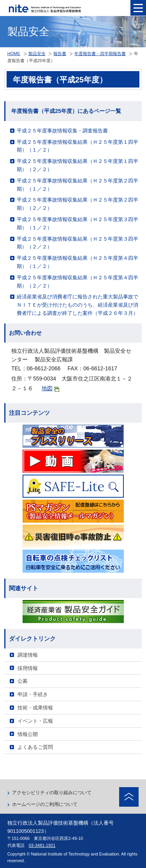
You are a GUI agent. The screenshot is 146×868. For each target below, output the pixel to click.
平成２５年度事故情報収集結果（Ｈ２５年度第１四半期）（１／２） (77, 146)
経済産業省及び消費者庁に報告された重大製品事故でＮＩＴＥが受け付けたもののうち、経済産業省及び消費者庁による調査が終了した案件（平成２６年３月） (77, 305)
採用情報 (28, 668)
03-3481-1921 (42, 845)
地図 (50, 388)
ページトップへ (129, 797)
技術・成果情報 (35, 708)
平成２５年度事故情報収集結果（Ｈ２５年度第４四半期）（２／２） (77, 282)
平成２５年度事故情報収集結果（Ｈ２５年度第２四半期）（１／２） (77, 185)
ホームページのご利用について (45, 804)
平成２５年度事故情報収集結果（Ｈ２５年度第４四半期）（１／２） (77, 262)
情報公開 (28, 734)
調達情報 (28, 655)
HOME (14, 54)
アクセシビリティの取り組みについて (52, 793)
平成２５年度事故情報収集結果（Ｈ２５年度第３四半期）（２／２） (77, 243)
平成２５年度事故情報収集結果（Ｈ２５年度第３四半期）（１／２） (77, 223)
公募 (23, 681)
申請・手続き (33, 694)
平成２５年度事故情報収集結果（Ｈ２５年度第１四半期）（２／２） (77, 165)
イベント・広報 (35, 721)
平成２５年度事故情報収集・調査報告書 (62, 131)
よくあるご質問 (35, 747)
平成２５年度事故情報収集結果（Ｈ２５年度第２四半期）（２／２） (77, 204)
